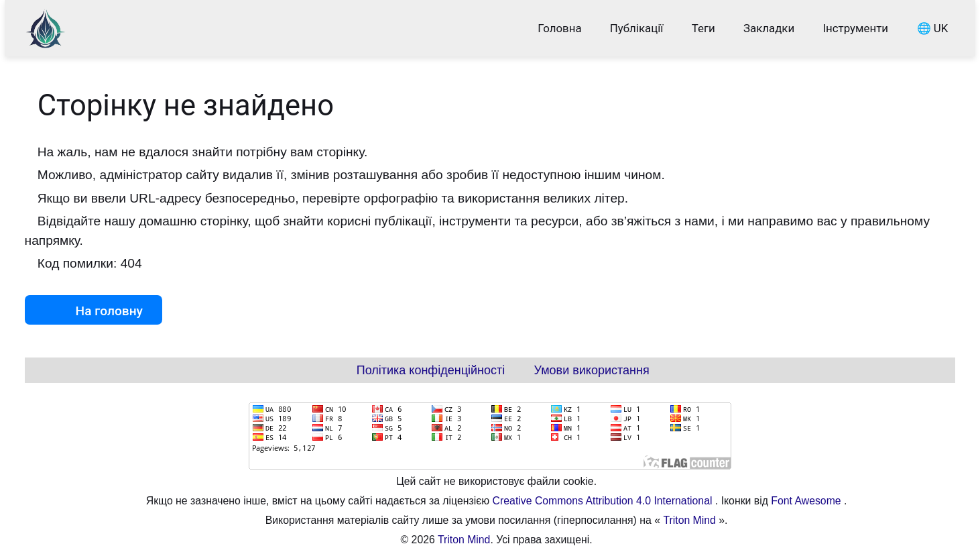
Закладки (769, 28)
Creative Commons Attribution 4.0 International (604, 501)
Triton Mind (689, 520)
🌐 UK (932, 28)
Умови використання (592, 370)
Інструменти (855, 28)
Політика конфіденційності (431, 370)
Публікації (637, 28)
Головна (559, 28)
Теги (703, 28)
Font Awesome (807, 501)
